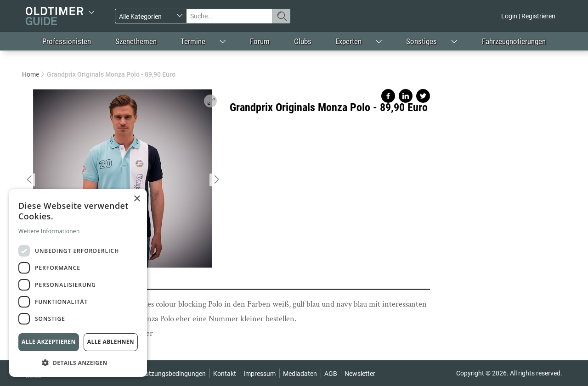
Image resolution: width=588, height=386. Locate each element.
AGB (331, 374)
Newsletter (360, 374)
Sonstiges (421, 41)
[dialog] (78, 283)
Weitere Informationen (49, 231)
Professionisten (67, 41)
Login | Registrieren (528, 16)
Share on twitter (423, 96)
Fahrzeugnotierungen (514, 41)
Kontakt (225, 374)
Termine (193, 41)
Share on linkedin (406, 96)
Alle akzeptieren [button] (49, 342)
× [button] (137, 199)
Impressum (260, 374)
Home (31, 74)
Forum (260, 41)
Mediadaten (300, 374)
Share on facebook (388, 96)
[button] (78, 362)
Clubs (303, 41)
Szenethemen (136, 41)
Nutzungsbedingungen (173, 374)
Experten (348, 41)
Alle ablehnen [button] (111, 342)
